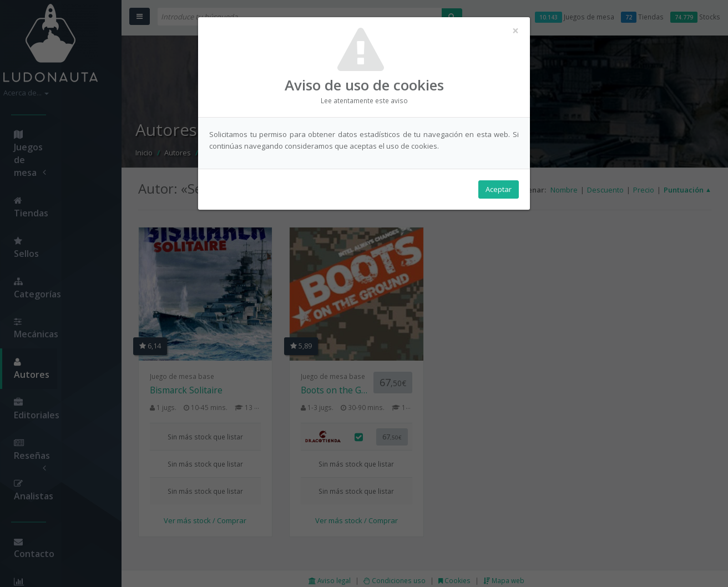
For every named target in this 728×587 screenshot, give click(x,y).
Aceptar (499, 189)
